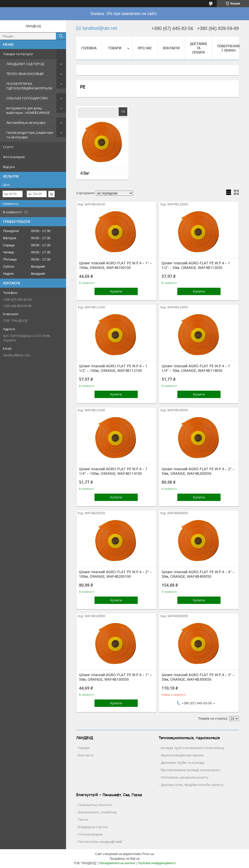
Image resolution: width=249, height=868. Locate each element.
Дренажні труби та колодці (182, 763)
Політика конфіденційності (157, 863)
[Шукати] (61, 36)
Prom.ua (148, 854)
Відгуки (9, 167)
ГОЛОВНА (89, 48)
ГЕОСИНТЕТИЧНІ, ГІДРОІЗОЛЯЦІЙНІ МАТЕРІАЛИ (29, 86)
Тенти (83, 819)
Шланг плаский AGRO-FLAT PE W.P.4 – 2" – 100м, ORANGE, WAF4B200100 (115, 574)
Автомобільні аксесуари (26, 123)
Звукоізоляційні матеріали (182, 755)
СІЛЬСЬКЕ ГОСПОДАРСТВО (27, 98)
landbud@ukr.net (17, 355)
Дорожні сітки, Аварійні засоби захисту (192, 785)
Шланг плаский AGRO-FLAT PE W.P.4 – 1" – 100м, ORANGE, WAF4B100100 (115, 265)
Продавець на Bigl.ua (124, 859)
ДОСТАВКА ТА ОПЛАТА (198, 48)
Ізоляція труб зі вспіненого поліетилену (192, 748)
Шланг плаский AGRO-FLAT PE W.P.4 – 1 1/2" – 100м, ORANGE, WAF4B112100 (113, 368)
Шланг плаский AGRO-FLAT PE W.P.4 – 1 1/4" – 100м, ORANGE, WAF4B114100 (113, 471)
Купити (116, 291)
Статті (8, 147)
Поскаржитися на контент (117, 863)
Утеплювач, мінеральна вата (184, 777)
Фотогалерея (14, 157)
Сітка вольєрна (90, 834)
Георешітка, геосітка (95, 805)
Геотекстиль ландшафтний (100, 842)
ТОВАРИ (115, 48)
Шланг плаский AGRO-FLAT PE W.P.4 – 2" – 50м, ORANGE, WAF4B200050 (198, 471)
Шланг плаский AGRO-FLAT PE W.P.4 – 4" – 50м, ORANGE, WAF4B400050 (198, 574)
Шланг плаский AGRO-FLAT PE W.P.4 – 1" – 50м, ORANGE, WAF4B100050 (115, 677)
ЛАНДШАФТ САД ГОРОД (25, 64)
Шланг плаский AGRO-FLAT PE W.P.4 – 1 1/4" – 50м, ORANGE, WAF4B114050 (196, 368)
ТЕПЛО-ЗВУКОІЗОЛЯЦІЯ (25, 74)
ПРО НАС (145, 48)
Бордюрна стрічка (93, 827)
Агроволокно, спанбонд (97, 812)
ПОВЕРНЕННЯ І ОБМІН (228, 48)
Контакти (86, 755)
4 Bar (85, 173)
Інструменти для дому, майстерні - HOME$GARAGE (28, 110)
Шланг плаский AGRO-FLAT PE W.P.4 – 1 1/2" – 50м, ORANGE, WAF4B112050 (196, 265)
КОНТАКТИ (171, 48)
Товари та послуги (18, 54)
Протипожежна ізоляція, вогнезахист (191, 770)
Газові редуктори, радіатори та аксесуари (30, 135)
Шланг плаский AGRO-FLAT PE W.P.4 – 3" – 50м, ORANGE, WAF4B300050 (198, 677)
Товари (84, 748)
